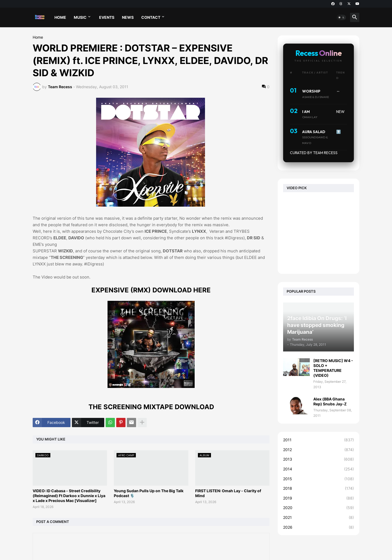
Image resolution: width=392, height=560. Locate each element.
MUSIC (80, 17)
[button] (341, 17)
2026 (318, 527)
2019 (318, 498)
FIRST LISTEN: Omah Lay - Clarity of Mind (228, 493)
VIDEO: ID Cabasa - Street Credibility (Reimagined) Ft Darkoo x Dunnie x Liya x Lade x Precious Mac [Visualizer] (69, 496)
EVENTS (107, 17)
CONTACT (151, 17)
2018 (318, 488)
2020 (318, 508)
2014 (318, 469)
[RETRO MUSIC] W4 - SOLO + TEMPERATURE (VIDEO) (333, 368)
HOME (60, 17)
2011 (318, 440)
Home (38, 37)
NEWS (128, 17)
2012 (318, 450)
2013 (318, 459)
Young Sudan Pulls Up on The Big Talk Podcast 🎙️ (149, 493)
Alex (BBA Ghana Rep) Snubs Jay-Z (330, 401)
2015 (318, 479)
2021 (318, 518)
